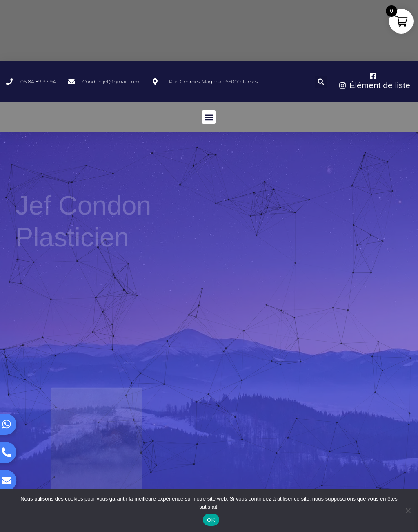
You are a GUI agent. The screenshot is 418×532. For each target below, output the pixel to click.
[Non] (408, 510)
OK (211, 520)
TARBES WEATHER (209, 31)
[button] (321, 82)
